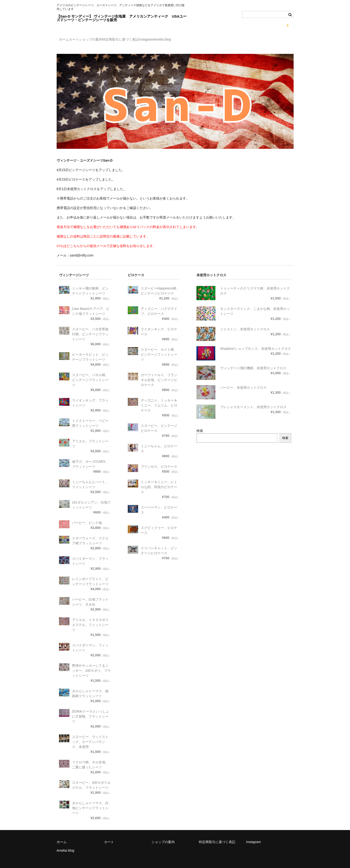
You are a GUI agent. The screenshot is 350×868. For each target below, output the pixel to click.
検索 (200, 427)
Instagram (187, 40)
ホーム (66, 40)
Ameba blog (213, 40)
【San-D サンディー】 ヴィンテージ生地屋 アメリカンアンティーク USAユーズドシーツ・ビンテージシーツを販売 (122, 18)
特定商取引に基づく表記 (152, 40)
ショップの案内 (112, 40)
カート (86, 40)
